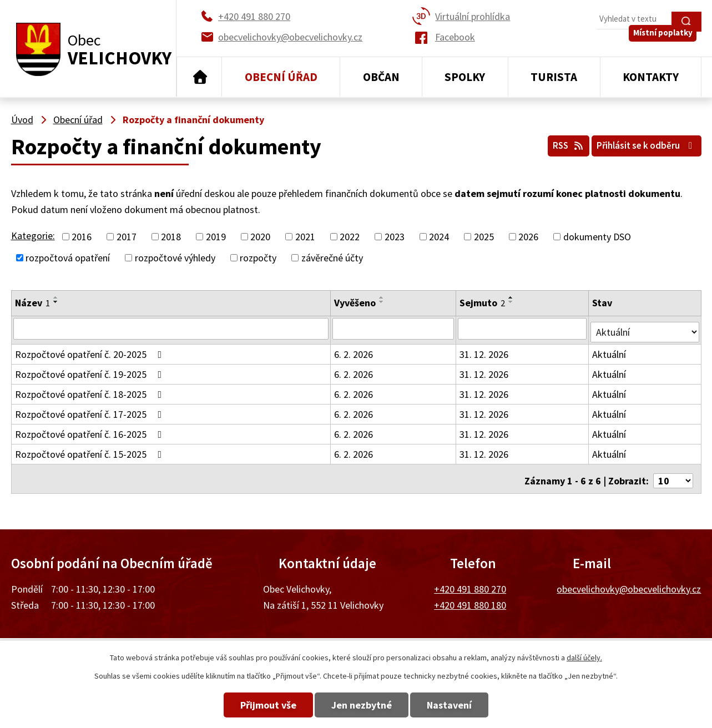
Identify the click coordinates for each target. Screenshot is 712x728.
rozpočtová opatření (68, 258)
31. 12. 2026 (484, 351)
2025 (484, 237)
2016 (82, 237)
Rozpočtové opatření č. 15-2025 (91, 451)
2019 (216, 237)
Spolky (465, 77)
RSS (552, 143)
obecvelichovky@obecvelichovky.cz (629, 582)
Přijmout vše (252, 705)
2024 (439, 237)
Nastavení (466, 705)
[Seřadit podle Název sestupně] (56, 302)
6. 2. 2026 (354, 351)
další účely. (584, 658)
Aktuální (611, 351)
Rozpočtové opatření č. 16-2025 (91, 431)
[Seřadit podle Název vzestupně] (56, 297)
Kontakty (651, 77)
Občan (381, 77)
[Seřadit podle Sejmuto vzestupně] (512, 297)
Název (32, 303)
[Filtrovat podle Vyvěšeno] (394, 328)
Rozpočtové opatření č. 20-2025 (91, 351)
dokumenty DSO (597, 237)
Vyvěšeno (355, 303)
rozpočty (258, 258)
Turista (554, 77)
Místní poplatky (667, 44)
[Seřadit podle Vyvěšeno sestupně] (382, 302)
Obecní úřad (281, 77)
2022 (350, 237)
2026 (528, 237)
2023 (395, 237)
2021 (305, 237)
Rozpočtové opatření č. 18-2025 (91, 391)
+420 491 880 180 (470, 598)
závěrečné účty (332, 258)
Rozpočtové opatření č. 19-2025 (91, 371)
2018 (171, 237)
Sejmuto (483, 303)
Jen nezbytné (362, 705)
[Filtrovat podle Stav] (646, 328)
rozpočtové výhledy (175, 258)
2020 (260, 237)
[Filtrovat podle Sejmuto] (523, 328)
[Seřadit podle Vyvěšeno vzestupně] (382, 297)
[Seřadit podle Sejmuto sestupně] (512, 302)
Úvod (200, 77)
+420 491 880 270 (470, 582)
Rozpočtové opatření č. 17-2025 (91, 411)
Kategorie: (33, 236)
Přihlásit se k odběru (641, 143)
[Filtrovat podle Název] (171, 328)
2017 (127, 237)
